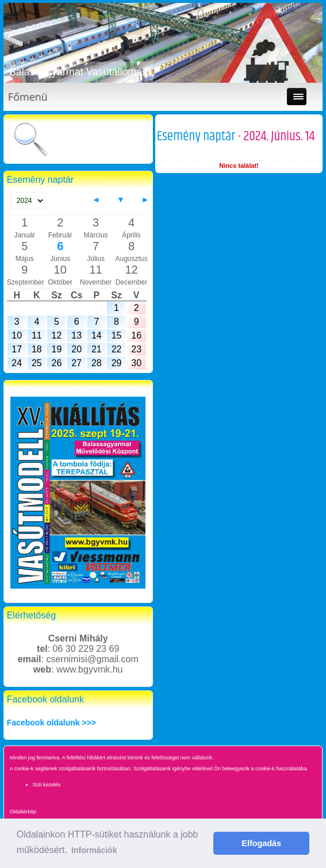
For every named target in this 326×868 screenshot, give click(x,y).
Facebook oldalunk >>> (51, 723)
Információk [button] (94, 850)
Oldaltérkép (23, 812)
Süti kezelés (47, 785)
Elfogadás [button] (261, 843)
